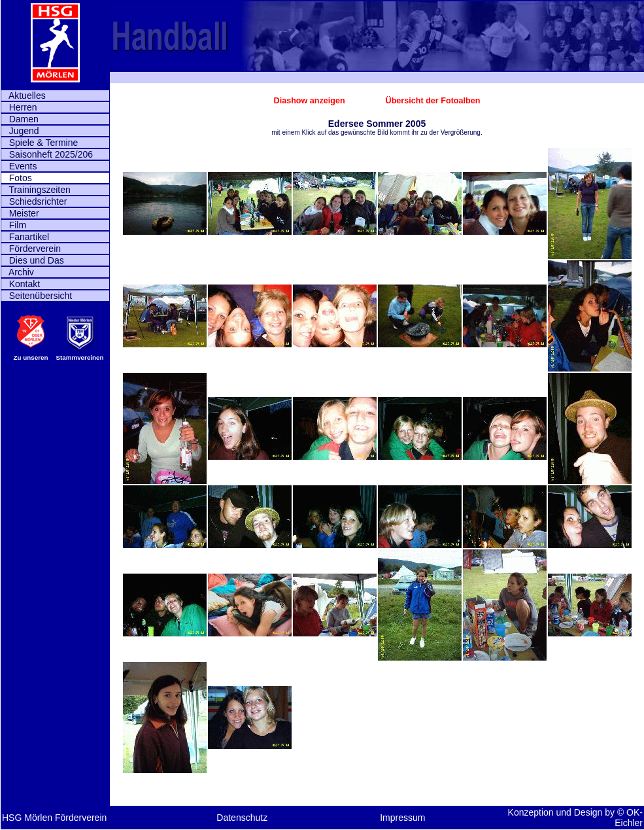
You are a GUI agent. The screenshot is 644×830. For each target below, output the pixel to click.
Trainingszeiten (36, 190)
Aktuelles (24, 95)
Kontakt (21, 284)
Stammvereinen (80, 357)
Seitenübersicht (37, 296)
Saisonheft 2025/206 (47, 154)
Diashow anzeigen (311, 101)
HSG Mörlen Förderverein (54, 818)
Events (19, 166)
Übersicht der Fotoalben (433, 101)
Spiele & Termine (40, 143)
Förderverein (31, 249)
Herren (19, 107)
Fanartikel (25, 237)
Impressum (402, 818)
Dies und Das (33, 260)
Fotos (17, 178)
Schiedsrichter (34, 201)
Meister (20, 213)
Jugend (20, 131)
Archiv (18, 272)
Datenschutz (242, 818)
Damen (20, 119)
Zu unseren (31, 357)
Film (14, 225)
